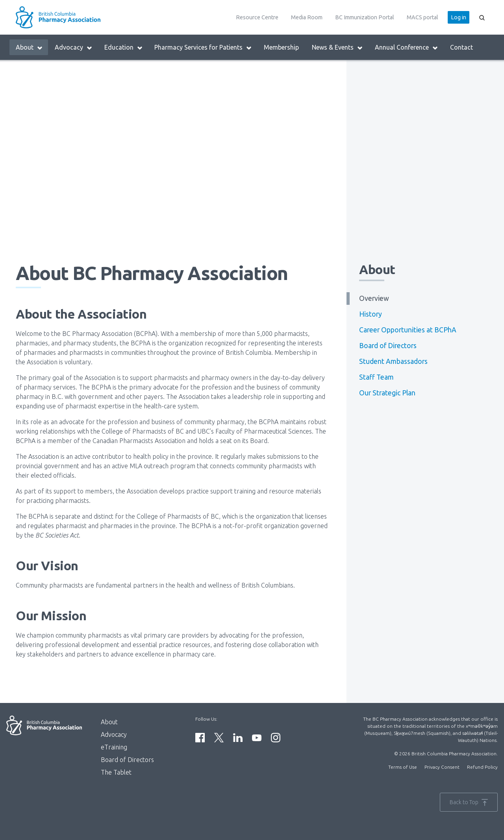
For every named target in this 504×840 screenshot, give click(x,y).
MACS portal (422, 17)
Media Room (307, 17)
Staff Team (376, 377)
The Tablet (116, 772)
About (29, 47)
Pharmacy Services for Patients (203, 47)
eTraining (114, 747)
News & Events (337, 47)
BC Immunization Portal (365, 17)
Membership (281, 47)
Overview (374, 298)
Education (124, 47)
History (371, 314)
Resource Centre (257, 17)
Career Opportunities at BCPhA (408, 330)
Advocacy (74, 47)
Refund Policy (482, 767)
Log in (459, 17)
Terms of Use (403, 767)
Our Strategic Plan (387, 393)
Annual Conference (407, 47)
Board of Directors (388, 346)
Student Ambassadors (393, 361)
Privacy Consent (442, 767)
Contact (461, 47)
